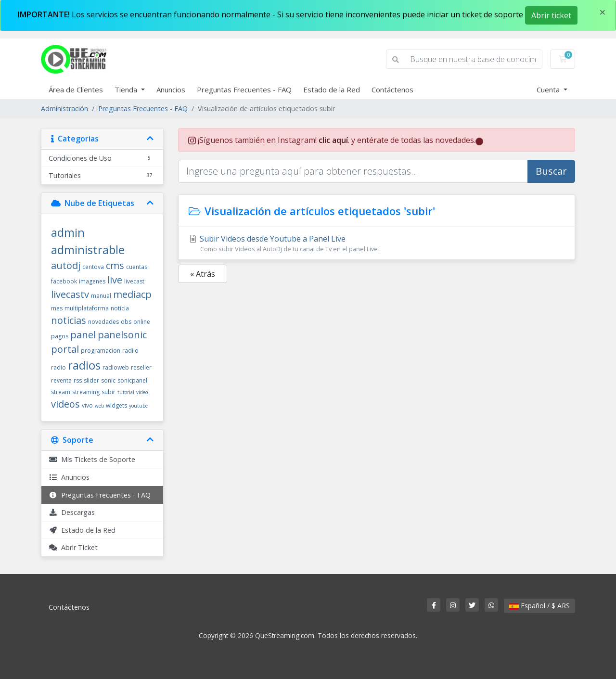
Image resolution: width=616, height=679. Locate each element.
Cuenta (549, 90)
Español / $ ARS (539, 606)
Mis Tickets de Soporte (92, 459)
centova (93, 267)
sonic (108, 380)
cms (115, 265)
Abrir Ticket (73, 547)
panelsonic (122, 335)
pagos (60, 336)
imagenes (92, 281)
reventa (61, 380)
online (142, 322)
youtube (138, 406)
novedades (103, 322)
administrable (88, 250)
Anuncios (171, 90)
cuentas (137, 267)
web (99, 406)
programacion (101, 351)
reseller (141, 367)
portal (65, 349)
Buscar (551, 171)
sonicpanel (132, 380)
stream (61, 392)
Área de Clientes (76, 90)
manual (101, 296)
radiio (130, 351)
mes (57, 308)
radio (58, 367)
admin (68, 232)
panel (83, 335)
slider (91, 380)
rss (78, 380)
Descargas (72, 512)
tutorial (126, 392)
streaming (86, 392)
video (142, 392)
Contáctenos (392, 90)
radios (84, 365)
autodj (66, 265)
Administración (64, 109)
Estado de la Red (332, 90)
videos (65, 404)
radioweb (116, 367)
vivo (87, 405)
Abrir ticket (551, 15)
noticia (120, 308)
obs (126, 322)
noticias (69, 320)
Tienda (127, 90)
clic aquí (333, 140)
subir (109, 392)
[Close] (603, 12)
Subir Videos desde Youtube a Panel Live (377, 243)
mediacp (132, 294)
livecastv (70, 294)
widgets (116, 405)
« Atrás (203, 274)
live (115, 280)
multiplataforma (87, 308)
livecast (134, 281)
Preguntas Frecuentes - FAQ (244, 90)
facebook (64, 281)
